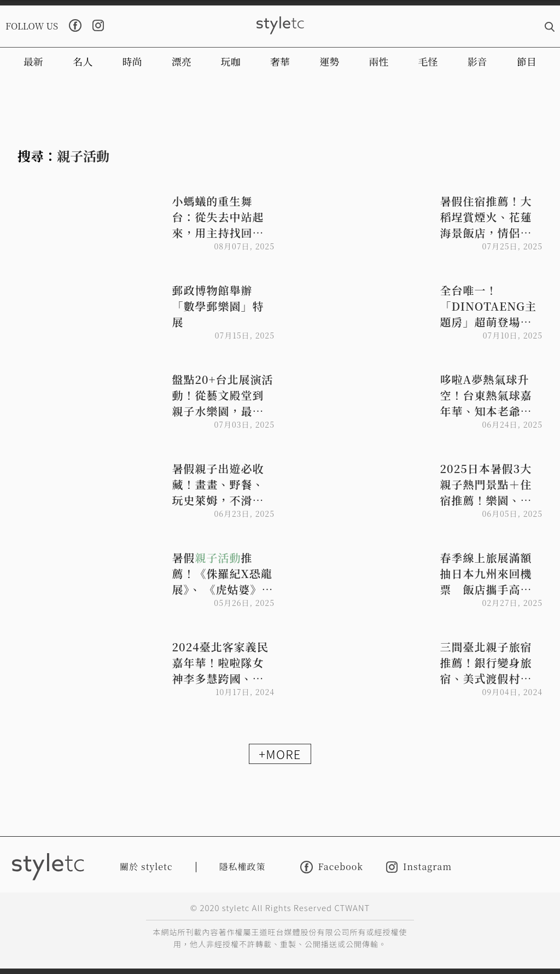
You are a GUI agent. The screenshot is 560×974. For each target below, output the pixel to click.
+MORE (280, 754)
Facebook (332, 867)
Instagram (419, 867)
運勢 (329, 61)
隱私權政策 (243, 867)
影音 (477, 61)
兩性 (378, 61)
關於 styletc (146, 867)
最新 (33, 61)
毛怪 (428, 61)
